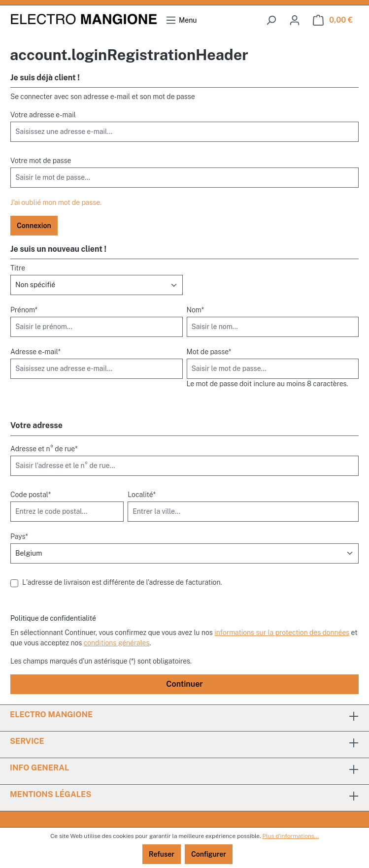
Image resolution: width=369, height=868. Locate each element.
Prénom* (24, 310)
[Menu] (181, 20)
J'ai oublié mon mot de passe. (56, 202)
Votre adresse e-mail (43, 115)
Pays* (19, 536)
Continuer (184, 684)
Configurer (209, 854)
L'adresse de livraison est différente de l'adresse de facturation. (122, 582)
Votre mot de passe (41, 161)
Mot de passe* (209, 352)
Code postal (31, 495)
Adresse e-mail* (35, 352)
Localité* (142, 495)
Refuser (162, 854)
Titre (18, 268)
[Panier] (333, 20)
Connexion (34, 226)
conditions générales (117, 643)
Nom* (195, 310)
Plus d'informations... (291, 836)
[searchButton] (271, 20)
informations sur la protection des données (282, 633)
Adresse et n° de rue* (44, 449)
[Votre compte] (295, 20)
